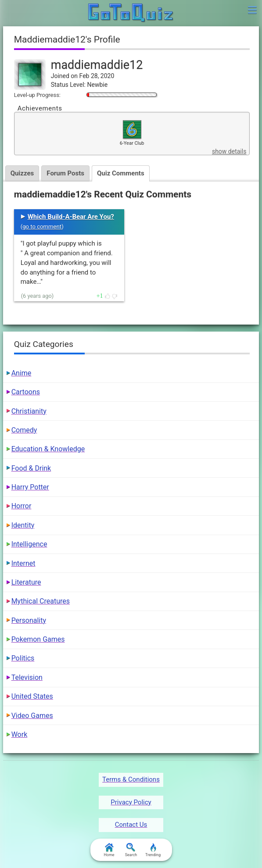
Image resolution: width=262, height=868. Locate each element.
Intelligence (29, 544)
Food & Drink (31, 468)
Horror (22, 506)
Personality (29, 620)
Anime (22, 373)
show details (229, 151)
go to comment (42, 227)
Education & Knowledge (48, 449)
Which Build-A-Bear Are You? (71, 217)
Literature (26, 582)
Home (109, 850)
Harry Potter (30, 487)
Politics (23, 658)
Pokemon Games (38, 639)
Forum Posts (65, 173)
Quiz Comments (121, 173)
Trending (153, 850)
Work (20, 734)
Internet (23, 563)
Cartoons (26, 392)
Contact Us (131, 825)
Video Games (32, 716)
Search (131, 850)
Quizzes (22, 173)
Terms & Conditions (131, 779)
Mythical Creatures (41, 601)
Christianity (29, 411)
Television (27, 677)
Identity (23, 525)
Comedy (24, 430)
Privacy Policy (131, 802)
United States (32, 696)
